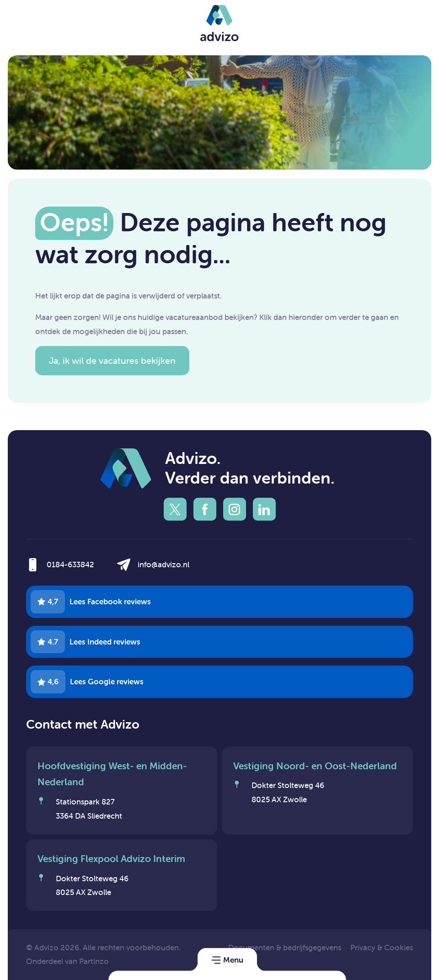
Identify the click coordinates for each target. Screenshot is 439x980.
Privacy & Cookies (382, 948)
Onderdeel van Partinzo (67, 961)
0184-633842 (70, 565)
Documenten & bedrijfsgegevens (285, 948)
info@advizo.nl (163, 565)
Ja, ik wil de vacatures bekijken (112, 360)
